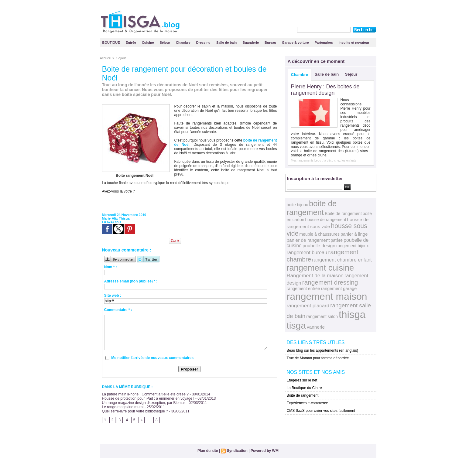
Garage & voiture (296, 43)
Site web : (113, 296)
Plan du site (208, 451)
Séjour (165, 43)
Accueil (105, 58)
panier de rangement (308, 240)
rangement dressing (330, 282)
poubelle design (319, 246)
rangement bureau (307, 252)
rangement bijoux (353, 246)
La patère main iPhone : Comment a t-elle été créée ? (146, 394)
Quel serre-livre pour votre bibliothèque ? (135, 411)
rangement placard (308, 306)
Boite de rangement (343, 214)
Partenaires (324, 43)
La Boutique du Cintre (304, 388)
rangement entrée (303, 289)
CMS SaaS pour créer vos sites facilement (321, 411)
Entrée (131, 43)
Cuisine (148, 43)
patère (337, 240)
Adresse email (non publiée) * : (131, 281)
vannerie (316, 327)
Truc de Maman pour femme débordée (318, 358)
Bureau (271, 43)
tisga (296, 325)
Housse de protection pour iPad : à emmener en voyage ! (148, 398)
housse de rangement (326, 220)
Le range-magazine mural (123, 407)
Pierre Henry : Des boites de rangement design (325, 90)
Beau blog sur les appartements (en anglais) (322, 350)
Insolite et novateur (354, 43)
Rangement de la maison (315, 276)
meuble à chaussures (320, 234)
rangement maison (327, 296)
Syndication (237, 451)
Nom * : (111, 267)
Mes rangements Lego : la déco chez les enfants (324, 161)
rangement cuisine (320, 268)
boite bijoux (297, 205)
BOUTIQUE (112, 43)
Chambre (184, 43)
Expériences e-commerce (307, 403)
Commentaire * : (118, 310)
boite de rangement (312, 208)
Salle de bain (227, 43)
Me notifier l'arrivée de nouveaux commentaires (152, 358)
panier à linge (354, 234)
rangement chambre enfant (342, 260)
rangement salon (322, 316)
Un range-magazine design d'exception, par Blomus (144, 403)
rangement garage (339, 289)
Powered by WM (265, 451)
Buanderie (251, 43)
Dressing (204, 43)
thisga (352, 314)
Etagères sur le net (302, 380)
